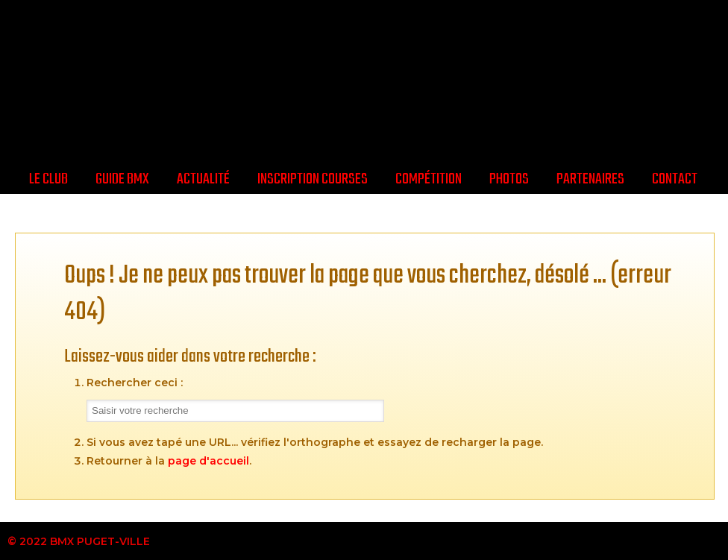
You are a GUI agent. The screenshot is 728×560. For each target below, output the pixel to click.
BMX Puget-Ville (364, 80)
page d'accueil (208, 461)
